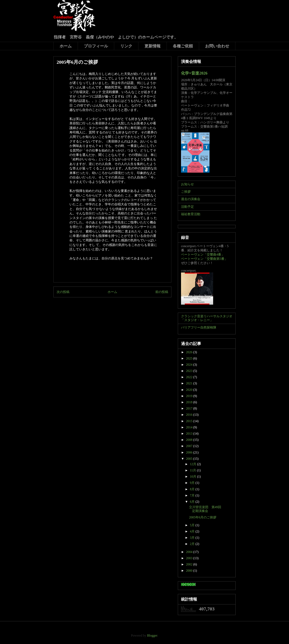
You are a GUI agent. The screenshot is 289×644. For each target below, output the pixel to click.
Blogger (152, 635)
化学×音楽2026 (194, 73)
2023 (190, 371)
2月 (193, 544)
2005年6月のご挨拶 (203, 517)
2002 (190, 564)
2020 (190, 390)
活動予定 (187, 207)
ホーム (66, 46)
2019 (190, 396)
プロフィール (96, 46)
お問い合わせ (217, 46)
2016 (190, 415)
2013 (190, 434)
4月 (193, 531)
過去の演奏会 (191, 199)
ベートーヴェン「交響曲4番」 (203, 254)
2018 (190, 402)
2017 (190, 408)
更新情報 (153, 46)
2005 (190, 459)
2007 (190, 446)
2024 (190, 365)
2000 (190, 571)
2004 (190, 552)
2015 (190, 421)
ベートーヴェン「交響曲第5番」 (204, 259)
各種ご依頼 (183, 46)
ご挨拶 (186, 192)
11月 (193, 470)
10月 (193, 477)
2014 (190, 427)
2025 (190, 358)
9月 (193, 483)
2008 (190, 440)
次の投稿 (63, 292)
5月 (193, 525)
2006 (190, 452)
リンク (126, 46)
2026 (190, 352)
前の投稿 (162, 292)
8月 (193, 489)
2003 (190, 558)
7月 (193, 495)
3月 (193, 538)
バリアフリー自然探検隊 (199, 327)
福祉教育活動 (191, 214)
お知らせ (187, 184)
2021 (190, 383)
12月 (193, 464)
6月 (193, 502)
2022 (190, 377)
